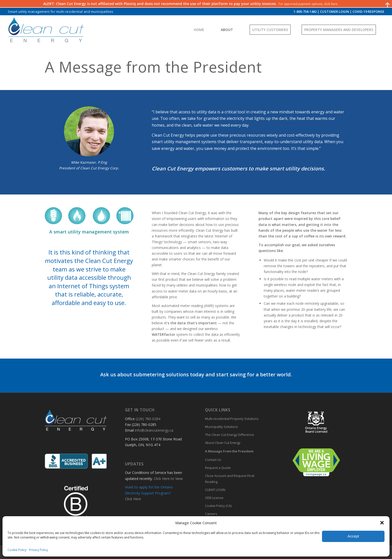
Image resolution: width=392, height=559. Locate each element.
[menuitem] (61, 12)
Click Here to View (168, 479)
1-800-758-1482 (305, 12)
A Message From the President (229, 451)
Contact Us (213, 460)
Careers (211, 514)
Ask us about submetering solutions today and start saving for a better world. (196, 374)
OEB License (214, 498)
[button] (382, 523)
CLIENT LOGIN (215, 490)
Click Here (133, 499)
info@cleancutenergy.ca (154, 430)
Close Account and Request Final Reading (230, 479)
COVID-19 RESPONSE (368, 12)
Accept (353, 536)
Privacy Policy (38, 550)
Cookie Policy (17, 550)
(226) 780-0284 (148, 419)
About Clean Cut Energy (223, 443)
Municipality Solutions (221, 427)
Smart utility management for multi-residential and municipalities (61, 12)
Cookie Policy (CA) (218, 506)
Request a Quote (218, 468)
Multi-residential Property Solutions (232, 419)
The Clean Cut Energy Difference (229, 435)
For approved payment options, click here (308, 4)
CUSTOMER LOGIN (334, 12)
